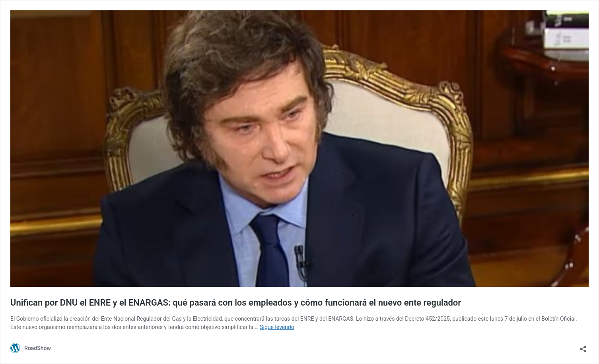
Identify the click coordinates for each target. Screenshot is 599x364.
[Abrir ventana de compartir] (583, 346)
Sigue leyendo (277, 327)
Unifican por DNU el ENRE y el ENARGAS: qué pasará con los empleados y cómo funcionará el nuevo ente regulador (236, 303)
